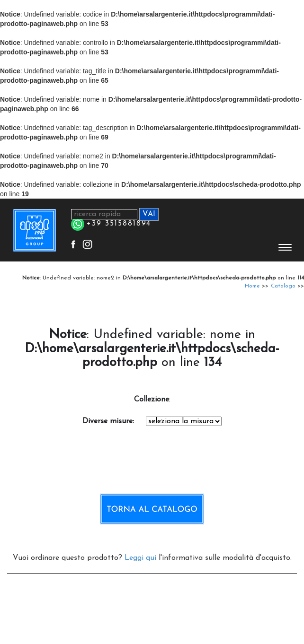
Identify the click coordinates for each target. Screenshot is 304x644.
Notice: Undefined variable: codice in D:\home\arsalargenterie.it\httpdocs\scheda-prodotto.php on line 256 (184, 421)
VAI (149, 214)
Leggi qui (140, 558)
